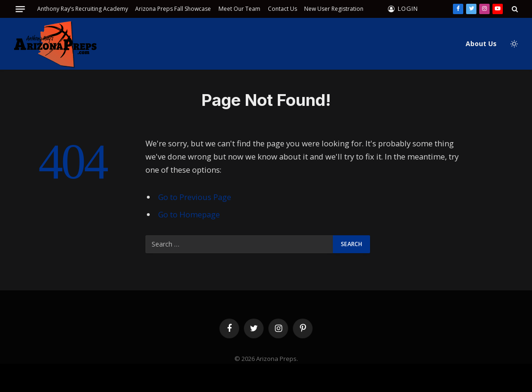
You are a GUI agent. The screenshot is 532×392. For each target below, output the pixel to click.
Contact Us (282, 9)
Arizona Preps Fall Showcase (173, 9)
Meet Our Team (239, 9)
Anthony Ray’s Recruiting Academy (83, 9)
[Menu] (20, 9)
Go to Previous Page (195, 197)
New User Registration (334, 9)
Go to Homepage (189, 214)
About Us (481, 44)
